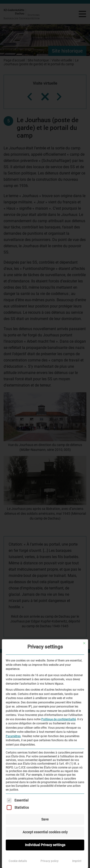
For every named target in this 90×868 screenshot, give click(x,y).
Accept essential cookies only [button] (45, 832)
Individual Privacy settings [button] (45, 845)
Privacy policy (50, 861)
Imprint (77, 861)
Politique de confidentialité (59, 719)
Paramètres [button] (13, 736)
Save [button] (45, 819)
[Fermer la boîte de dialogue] (84, 643)
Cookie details (18, 861)
